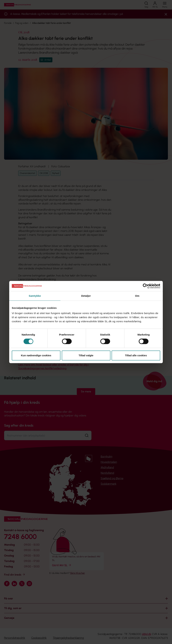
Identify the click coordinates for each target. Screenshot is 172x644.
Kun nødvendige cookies (36, 355)
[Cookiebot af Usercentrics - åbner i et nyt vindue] (145, 286)
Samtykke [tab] (35, 296)
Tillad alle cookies (136, 355)
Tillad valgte (86, 355)
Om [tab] (137, 296)
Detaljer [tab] (86, 296)
